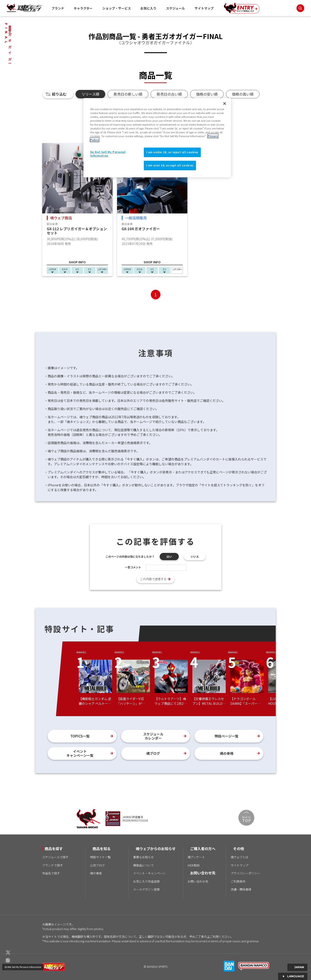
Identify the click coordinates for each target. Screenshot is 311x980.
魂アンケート (196, 857)
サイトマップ (204, 8)
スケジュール (175, 8)
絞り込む (59, 94)
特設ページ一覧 (227, 736)
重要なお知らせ (143, 857)
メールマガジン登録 (146, 889)
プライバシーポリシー (245, 873)
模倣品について (143, 865)
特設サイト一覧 (100, 857)
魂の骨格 (227, 753)
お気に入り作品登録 (146, 881)
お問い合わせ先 (198, 881)
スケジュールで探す (55, 857)
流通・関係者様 (241, 889)
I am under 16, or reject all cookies (172, 152)
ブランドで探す (53, 865)
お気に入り (148, 8)
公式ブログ (97, 865)
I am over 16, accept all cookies (170, 165)
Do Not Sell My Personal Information (23, 967)
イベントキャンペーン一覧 (80, 753)
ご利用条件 (238, 881)
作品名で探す (51, 873)
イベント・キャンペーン (149, 873)
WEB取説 (194, 865)
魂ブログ (153, 753)
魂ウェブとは (240, 857)
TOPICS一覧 (80, 736)
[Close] (225, 104)
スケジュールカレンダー (153, 736)
